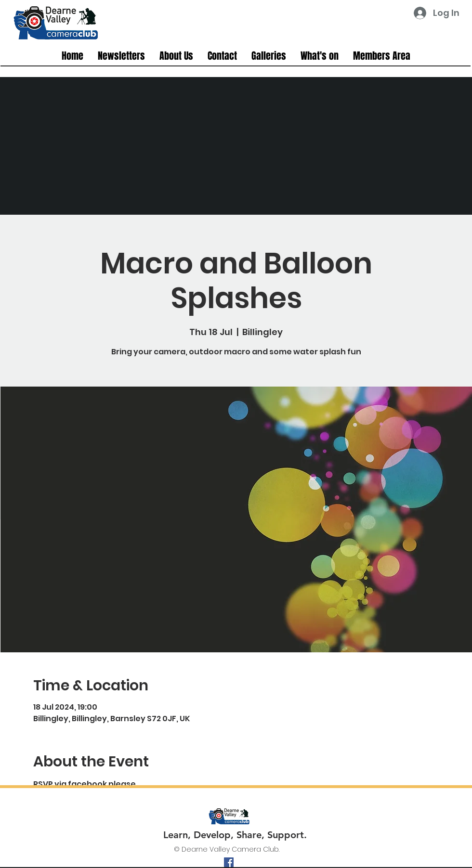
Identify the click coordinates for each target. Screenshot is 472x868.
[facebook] (229, 862)
